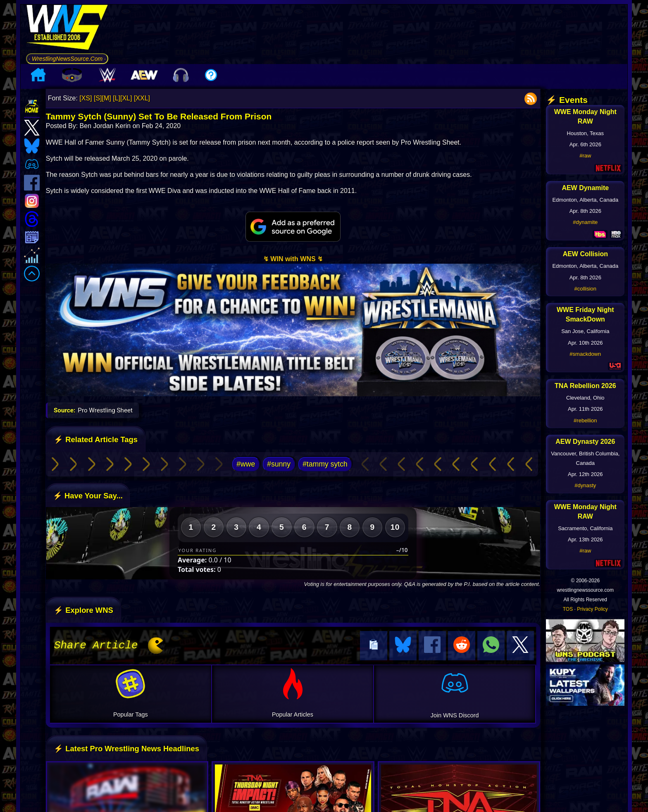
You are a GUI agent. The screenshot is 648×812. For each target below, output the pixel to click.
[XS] (86, 98)
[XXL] (142, 98)
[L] (117, 98)
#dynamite (585, 222)
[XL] (126, 98)
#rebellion (585, 420)
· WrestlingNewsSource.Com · (67, 59)
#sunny (279, 464)
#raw (585, 156)
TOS (568, 609)
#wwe (246, 464)
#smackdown (585, 354)
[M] (107, 98)
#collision (585, 289)
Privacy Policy (592, 609)
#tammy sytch (325, 464)
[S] (98, 98)
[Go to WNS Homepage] (67, 29)
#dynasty (585, 485)
